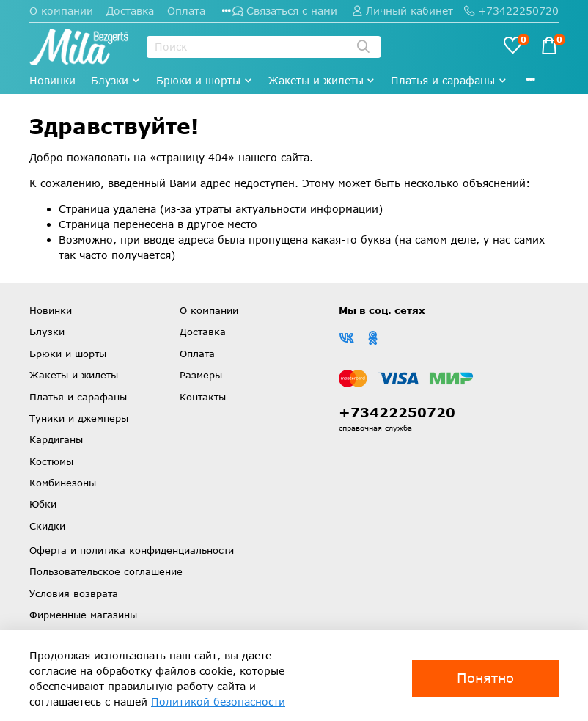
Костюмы (51, 461)
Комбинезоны (63, 483)
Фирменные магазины (83, 615)
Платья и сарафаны (449, 80)
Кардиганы (56, 439)
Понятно (485, 678)
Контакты (203, 397)
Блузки (116, 80)
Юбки (43, 504)
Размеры (201, 375)
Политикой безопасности (218, 702)
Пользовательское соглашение (106, 571)
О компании (61, 11)
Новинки (52, 80)
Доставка (130, 11)
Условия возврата (74, 593)
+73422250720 (511, 11)
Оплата (186, 11)
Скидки (47, 526)
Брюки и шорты (205, 80)
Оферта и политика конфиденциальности (132, 550)
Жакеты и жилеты (322, 80)
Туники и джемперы (79, 418)
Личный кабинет (403, 11)
